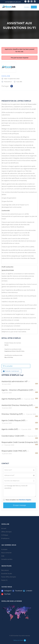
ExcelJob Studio (7, 574)
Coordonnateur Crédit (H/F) (13, 436)
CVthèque (5, 535)
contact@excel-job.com (13, 2)
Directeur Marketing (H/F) (12, 414)
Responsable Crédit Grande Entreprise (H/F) (20, 442)
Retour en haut (20, 640)
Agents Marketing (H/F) (11, 399)
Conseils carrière (7, 559)
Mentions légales (25, 500)
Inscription (27, 7)
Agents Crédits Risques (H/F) (13, 420)
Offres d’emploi (6, 532)
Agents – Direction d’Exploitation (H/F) (17, 390)
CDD (37, 383)
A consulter (8, 366)
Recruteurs (5, 570)
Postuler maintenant (11, 371)
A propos (4, 549)
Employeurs (5, 538)
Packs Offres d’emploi (9, 577)
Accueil (4, 528)
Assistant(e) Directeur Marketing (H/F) (17, 405)
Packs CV (4, 580)
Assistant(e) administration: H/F (15, 381)
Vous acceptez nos (17, 500)
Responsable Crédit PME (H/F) (14, 451)
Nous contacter (6, 553)
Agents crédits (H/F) (10, 429)
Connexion (34, 7)
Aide (3, 556)
